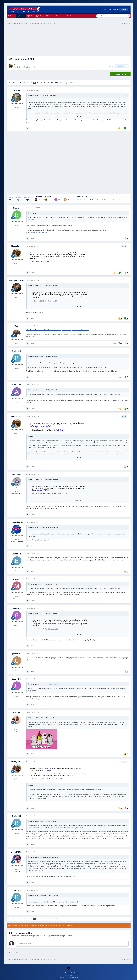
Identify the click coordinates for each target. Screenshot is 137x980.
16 (34, 83)
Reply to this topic (120, 74)
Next (56, 83)
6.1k (17, 492)
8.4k (17, 869)
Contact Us (69, 973)
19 (45, 83)
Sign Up (124, 10)
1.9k (17, 571)
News (12, 16)
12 (21, 83)
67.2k (17, 625)
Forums (21, 17)
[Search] (106, 16)
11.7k (17, 298)
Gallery (40, 16)
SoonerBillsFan (16, 522)
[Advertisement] (69, 41)
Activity (71, 16)
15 (31, 83)
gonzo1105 (16, 654)
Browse (60, 16)
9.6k (17, 671)
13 (24, 83)
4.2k (17, 225)
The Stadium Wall (30, 67)
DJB (16, 326)
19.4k (17, 596)
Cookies (77, 973)
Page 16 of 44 (69, 83)
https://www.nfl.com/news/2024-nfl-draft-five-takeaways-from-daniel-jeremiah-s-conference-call (58, 330)
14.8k (17, 402)
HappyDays (20, 65)
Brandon (50, 95)
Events (50, 16)
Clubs (31, 16)
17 (38, 83)
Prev (13, 83)
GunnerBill (16, 608)
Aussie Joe (16, 385)
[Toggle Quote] (29, 95)
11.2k (17, 539)
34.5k (17, 730)
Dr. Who (16, 90)
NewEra (16, 713)
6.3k (17, 343)
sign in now (51, 936)
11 (17, 83)
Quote (33, 128)
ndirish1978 (16, 852)
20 (48, 83)
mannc (16, 579)
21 (52, 83)
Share (110, 66)
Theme (60, 973)
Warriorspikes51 (16, 280)
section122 (16, 475)
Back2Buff (16, 554)
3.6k (17, 368)
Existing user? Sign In (110, 10)
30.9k (17, 263)
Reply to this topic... (25, 944)
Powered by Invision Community (69, 977)
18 (41, 83)
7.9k (17, 107)
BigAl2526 (16, 351)
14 (28, 83)
